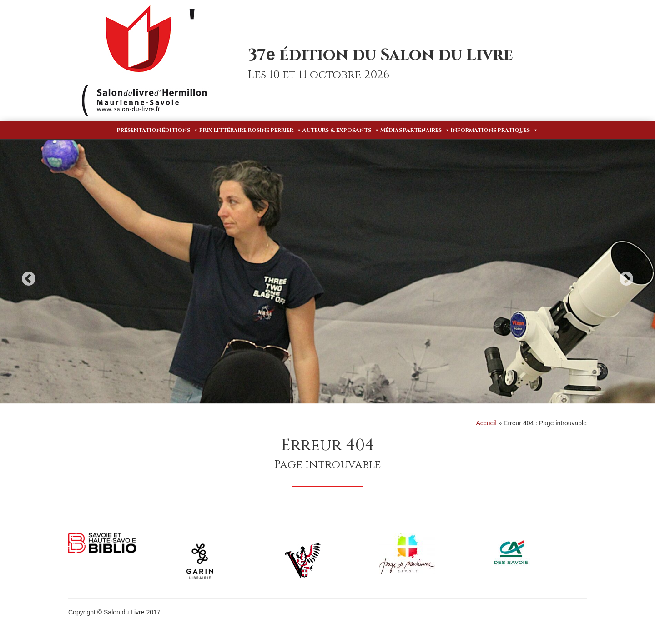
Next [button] (626, 279)
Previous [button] (29, 279)
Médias (391, 130)
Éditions (180, 130)
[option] (327, 272)
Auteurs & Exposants (341, 130)
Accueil (486, 423)
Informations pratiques (494, 130)
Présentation (139, 130)
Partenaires (426, 130)
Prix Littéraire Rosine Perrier (250, 130)
